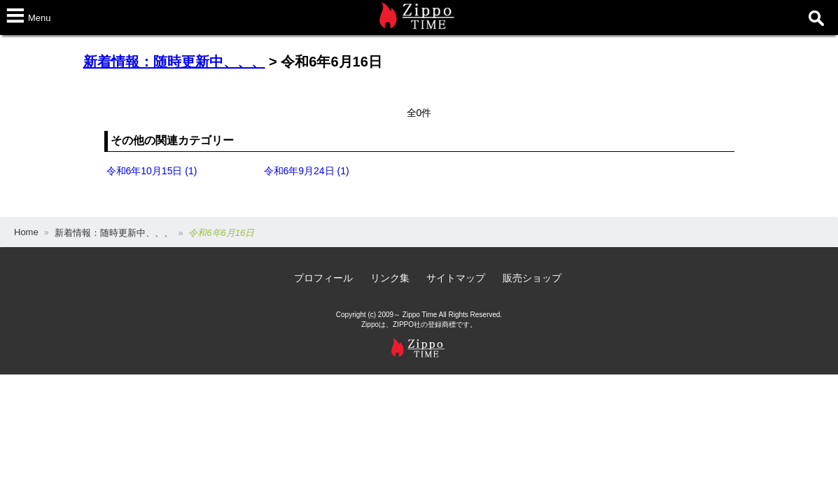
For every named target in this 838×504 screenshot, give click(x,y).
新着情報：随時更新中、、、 (174, 62)
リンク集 (390, 278)
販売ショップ (532, 278)
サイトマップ (456, 278)
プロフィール (323, 278)
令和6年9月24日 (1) (307, 171)
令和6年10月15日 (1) (152, 171)
